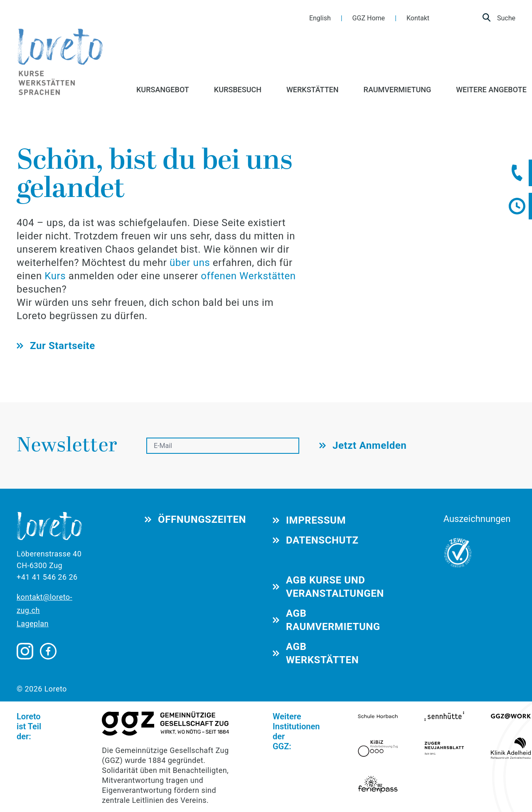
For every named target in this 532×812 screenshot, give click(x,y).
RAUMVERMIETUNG (398, 90)
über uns (190, 263)
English (320, 18)
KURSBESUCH (238, 90)
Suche (499, 17)
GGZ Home (369, 18)
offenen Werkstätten (248, 276)
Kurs (57, 276)
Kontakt (418, 18)
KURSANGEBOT (163, 90)
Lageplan (33, 624)
